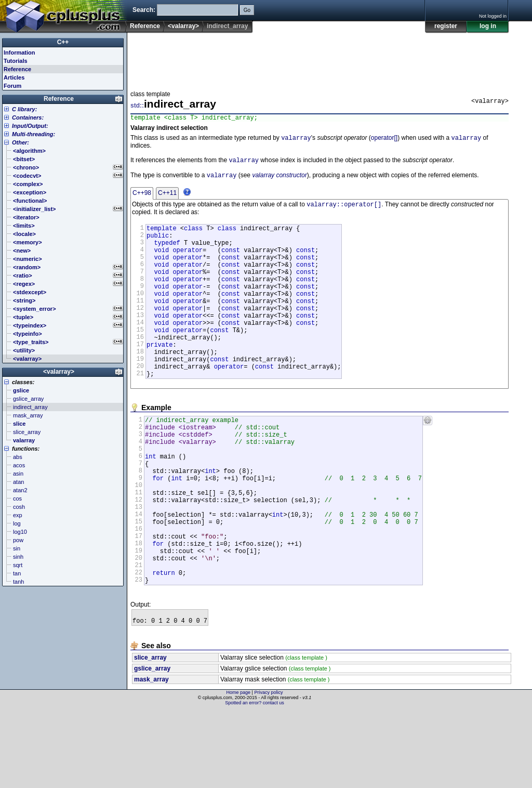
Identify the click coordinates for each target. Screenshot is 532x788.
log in (488, 26)
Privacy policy (268, 770)
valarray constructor (279, 180)
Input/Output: (30, 126)
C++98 (142, 198)
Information (19, 52)
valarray (296, 140)
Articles (14, 77)
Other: (21, 142)
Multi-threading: (34, 134)
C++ (63, 42)
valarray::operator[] (344, 210)
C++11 (167, 198)
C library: (24, 109)
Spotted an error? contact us (255, 780)
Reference (145, 26)
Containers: (28, 117)
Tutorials (16, 61)
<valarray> (183, 26)
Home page (239, 770)
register (446, 26)
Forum (12, 86)
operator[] (384, 140)
